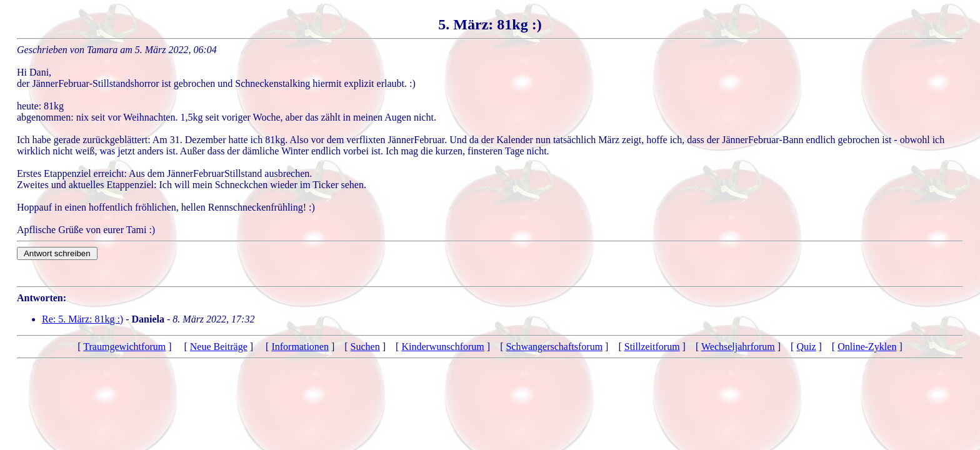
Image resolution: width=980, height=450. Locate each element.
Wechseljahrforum (738, 347)
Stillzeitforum (652, 347)
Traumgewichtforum (124, 347)
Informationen (300, 347)
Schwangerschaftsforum (554, 347)
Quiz (806, 347)
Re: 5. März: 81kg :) (82, 319)
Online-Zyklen (867, 347)
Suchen (365, 347)
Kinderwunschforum (442, 347)
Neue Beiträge (219, 347)
